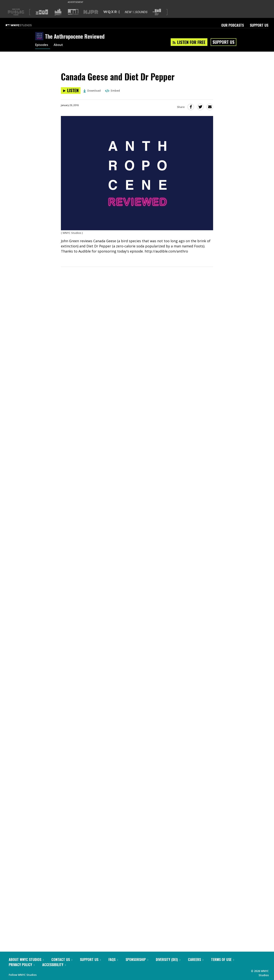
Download (92, 91)
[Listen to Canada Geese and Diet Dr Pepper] (71, 91)
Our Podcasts (233, 25)
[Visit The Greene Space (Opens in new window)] (157, 12)
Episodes (43, 45)
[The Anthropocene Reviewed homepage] (40, 36)
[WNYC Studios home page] (23, 25)
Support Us (259, 25)
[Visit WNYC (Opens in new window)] (42, 12)
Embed (112, 91)
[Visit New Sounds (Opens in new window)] (136, 12)
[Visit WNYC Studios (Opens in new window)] (73, 12)
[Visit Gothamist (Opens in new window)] (58, 12)
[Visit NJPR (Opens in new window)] (91, 12)
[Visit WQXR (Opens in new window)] (111, 12)
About (61, 45)
